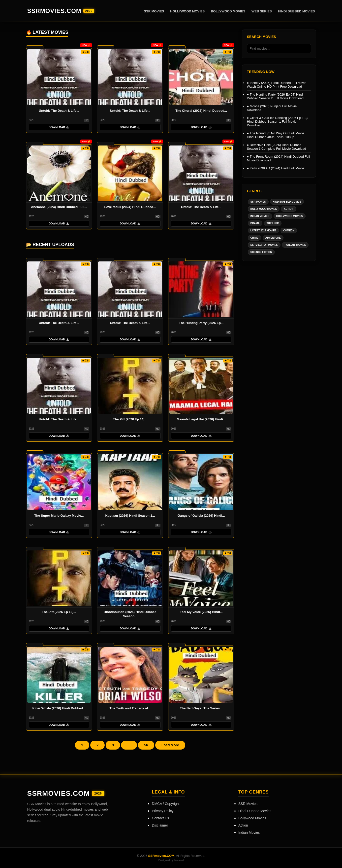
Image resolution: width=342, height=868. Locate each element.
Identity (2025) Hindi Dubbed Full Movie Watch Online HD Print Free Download (277, 85)
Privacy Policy (163, 811)
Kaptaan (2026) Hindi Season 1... (130, 516)
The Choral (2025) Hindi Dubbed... (201, 111)
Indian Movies (260, 216)
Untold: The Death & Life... (59, 111)
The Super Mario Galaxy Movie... (59, 516)
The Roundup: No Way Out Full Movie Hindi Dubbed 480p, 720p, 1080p (276, 135)
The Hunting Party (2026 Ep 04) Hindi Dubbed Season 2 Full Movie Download (275, 96)
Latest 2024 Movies (264, 231)
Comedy (289, 231)
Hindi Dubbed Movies (296, 11)
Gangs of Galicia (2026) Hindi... (201, 516)
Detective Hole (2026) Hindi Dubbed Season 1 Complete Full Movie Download (277, 147)
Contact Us (160, 818)
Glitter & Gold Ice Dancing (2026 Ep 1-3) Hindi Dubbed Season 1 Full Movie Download (277, 122)
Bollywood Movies (228, 11)
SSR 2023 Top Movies (264, 245)
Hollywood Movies (187, 11)
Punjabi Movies (295, 245)
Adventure (273, 238)
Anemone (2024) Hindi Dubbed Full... (59, 207)
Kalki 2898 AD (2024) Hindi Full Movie (276, 168)
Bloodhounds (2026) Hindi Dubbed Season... (130, 614)
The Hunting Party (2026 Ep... (201, 323)
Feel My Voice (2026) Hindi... (201, 612)
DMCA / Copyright (166, 804)
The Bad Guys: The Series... (201, 708)
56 (146, 745)
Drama (255, 223)
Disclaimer (160, 825)
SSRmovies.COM (61, 11)
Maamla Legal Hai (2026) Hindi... (201, 419)
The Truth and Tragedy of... (130, 708)
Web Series (262, 11)
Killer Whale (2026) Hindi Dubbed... (59, 708)
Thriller (273, 223)
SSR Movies (154, 11)
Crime (254, 238)
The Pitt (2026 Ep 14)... (130, 419)
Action (288, 209)
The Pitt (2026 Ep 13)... (59, 612)
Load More (170, 745)
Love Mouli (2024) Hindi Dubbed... (130, 207)
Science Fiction (261, 252)
